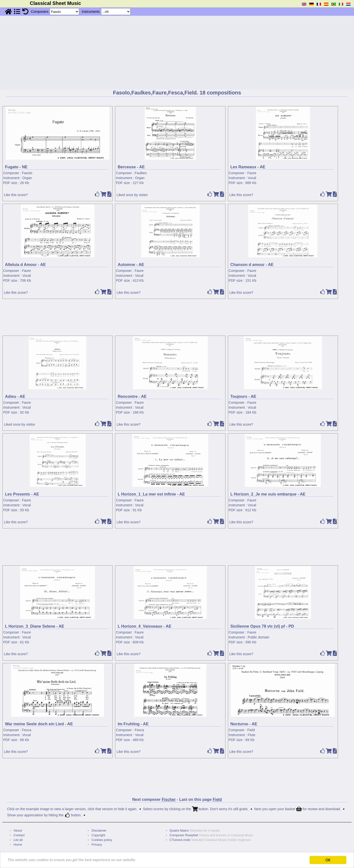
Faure (252, 173)
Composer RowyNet (184, 835)
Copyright (98, 835)
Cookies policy (102, 840)
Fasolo (27, 173)
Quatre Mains (179, 830)
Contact (19, 835)
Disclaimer (99, 830)
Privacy (97, 845)
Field (251, 730)
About (18, 830)
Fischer (169, 799)
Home (18, 845)
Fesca (27, 730)
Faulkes (141, 173)
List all (18, 840)
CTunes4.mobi (180, 840)
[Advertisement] (177, 53)
